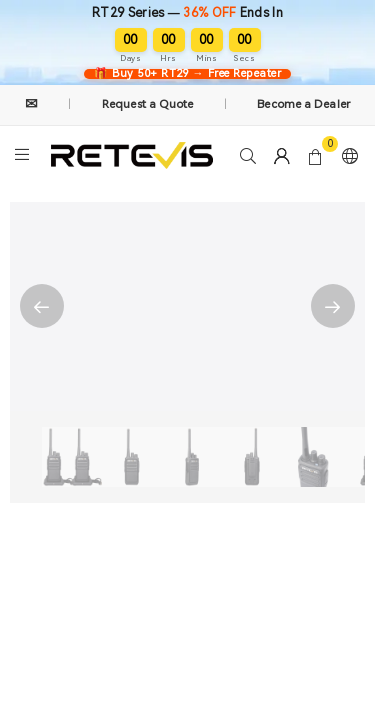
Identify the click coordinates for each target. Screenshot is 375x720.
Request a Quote (148, 104)
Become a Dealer (303, 104)
